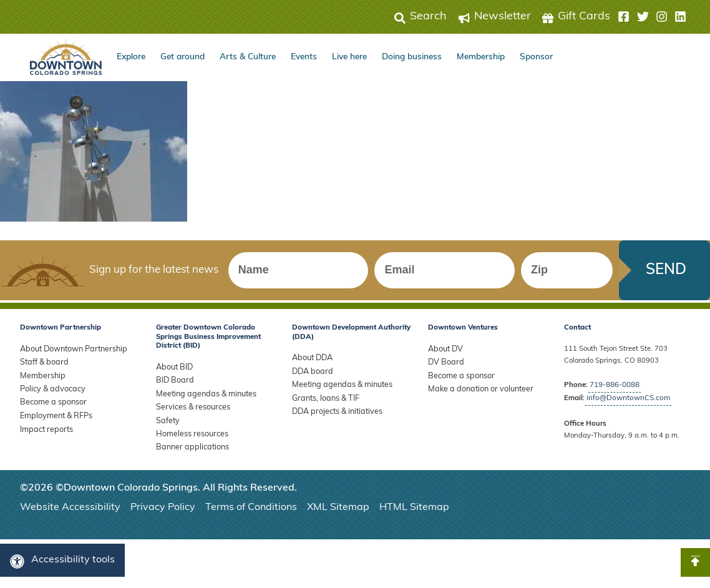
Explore (131, 57)
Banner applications (190, 444)
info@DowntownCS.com (627, 403)
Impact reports (44, 426)
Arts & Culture (248, 57)
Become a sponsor (50, 402)
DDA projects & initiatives (334, 411)
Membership (481, 57)
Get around (182, 57)
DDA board (310, 375)
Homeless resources (189, 432)
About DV (444, 354)
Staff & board (42, 366)
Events (304, 57)
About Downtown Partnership (69, 354)
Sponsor (536, 57)
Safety (167, 420)
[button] (652, 17)
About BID (173, 372)
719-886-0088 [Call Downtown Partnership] (615, 390)
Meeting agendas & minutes (202, 396)
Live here (349, 57)
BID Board (173, 384)
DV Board (444, 366)
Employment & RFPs (53, 414)
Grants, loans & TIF (323, 399)
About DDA (310, 363)
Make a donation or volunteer (476, 390)
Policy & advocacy (50, 390)
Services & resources (190, 408)
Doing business (412, 57)
